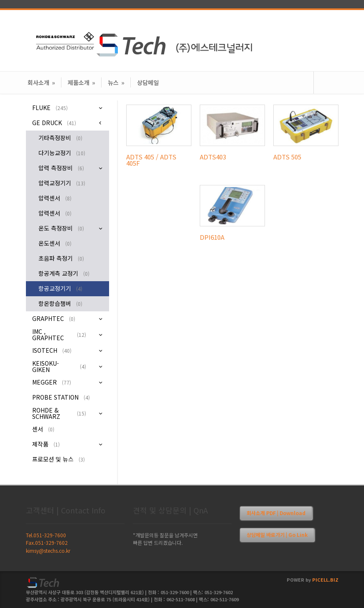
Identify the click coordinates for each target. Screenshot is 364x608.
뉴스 (116, 82)
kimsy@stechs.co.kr (48, 550)
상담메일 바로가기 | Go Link (277, 535)
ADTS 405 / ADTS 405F (151, 160)
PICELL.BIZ (325, 580)
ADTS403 (213, 157)
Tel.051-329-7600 (46, 535)
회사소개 (41, 82)
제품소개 (81, 82)
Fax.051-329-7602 (47, 543)
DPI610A (212, 237)
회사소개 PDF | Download (276, 513)
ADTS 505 (287, 157)
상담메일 (148, 82)
